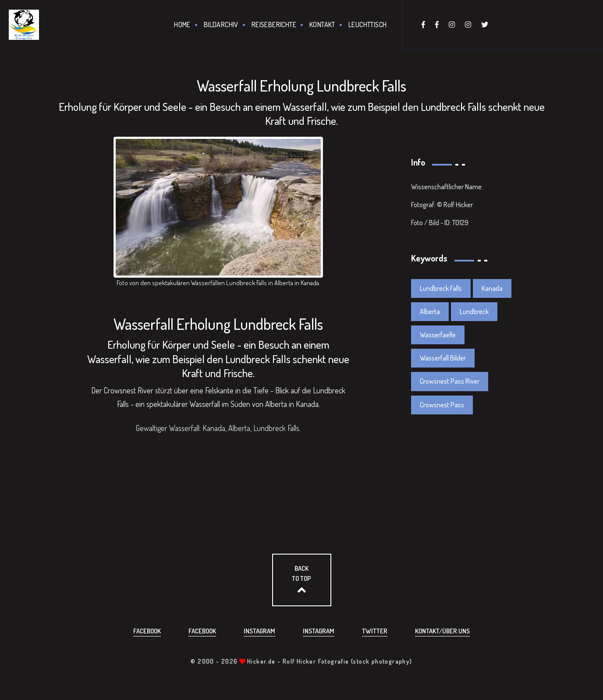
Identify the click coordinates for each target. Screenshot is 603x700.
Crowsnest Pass (442, 405)
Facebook (147, 631)
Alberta (430, 311)
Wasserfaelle (438, 335)
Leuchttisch (367, 25)
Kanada (492, 288)
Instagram (259, 631)
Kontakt (322, 25)
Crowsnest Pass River (450, 381)
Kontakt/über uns (442, 631)
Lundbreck (474, 311)
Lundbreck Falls (441, 288)
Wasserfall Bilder (443, 358)
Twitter (375, 631)
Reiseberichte (274, 25)
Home (182, 25)
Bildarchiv (221, 25)
